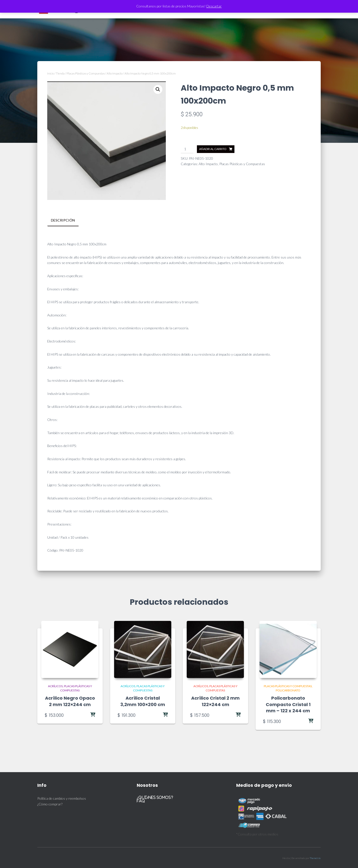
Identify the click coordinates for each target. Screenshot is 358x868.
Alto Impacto (115, 73)
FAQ (141, 801)
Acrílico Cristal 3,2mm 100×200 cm (143, 701)
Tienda (60, 73)
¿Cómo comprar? (50, 804)
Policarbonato (288, 690)
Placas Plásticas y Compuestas (86, 73)
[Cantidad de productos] (187, 149)
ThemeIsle (315, 858)
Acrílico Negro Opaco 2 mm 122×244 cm (70, 701)
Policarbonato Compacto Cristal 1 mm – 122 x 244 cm (288, 704)
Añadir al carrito (213, 149)
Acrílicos (55, 686)
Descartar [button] (214, 6)
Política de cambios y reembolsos (62, 798)
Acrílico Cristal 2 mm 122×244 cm (215, 701)
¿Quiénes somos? (155, 797)
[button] (158, 89)
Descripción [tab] (63, 220)
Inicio (51, 73)
